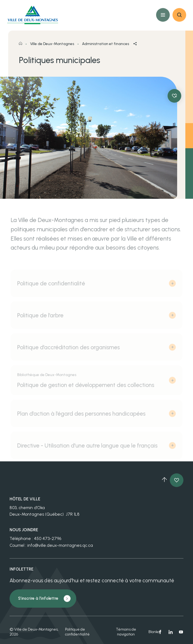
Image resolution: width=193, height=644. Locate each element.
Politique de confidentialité (77, 635)
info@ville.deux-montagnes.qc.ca (60, 548)
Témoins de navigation (126, 635)
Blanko (153, 635)
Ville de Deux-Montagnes (52, 48)
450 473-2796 (48, 541)
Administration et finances (106, 48)
